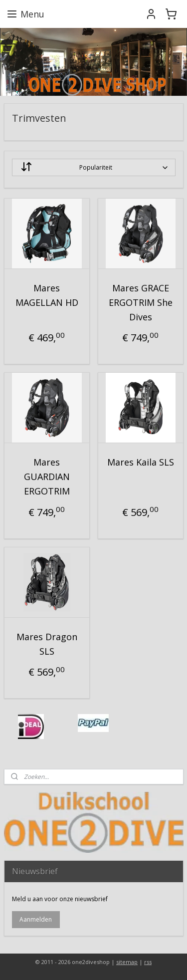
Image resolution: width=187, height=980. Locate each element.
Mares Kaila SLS (141, 463)
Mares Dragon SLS (47, 644)
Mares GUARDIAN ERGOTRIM (47, 477)
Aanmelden (36, 919)
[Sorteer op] (94, 167)
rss (148, 962)
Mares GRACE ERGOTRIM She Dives (141, 302)
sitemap (127, 962)
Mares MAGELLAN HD (47, 295)
